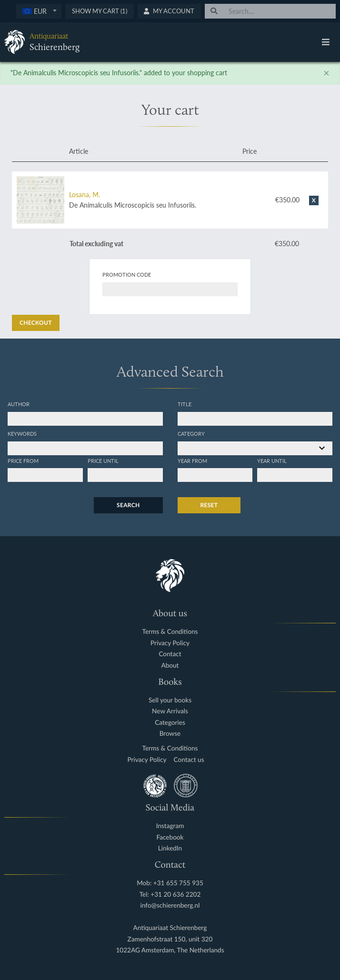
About (170, 665)
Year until (272, 460)
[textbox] (39, 11)
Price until (103, 460)
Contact (170, 654)
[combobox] (39, 11)
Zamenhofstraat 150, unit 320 (170, 939)
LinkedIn (170, 848)
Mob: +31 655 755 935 (170, 883)
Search (128, 505)
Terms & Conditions (170, 632)
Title (185, 404)
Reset (209, 505)
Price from (23, 460)
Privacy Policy (170, 643)
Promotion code (127, 274)
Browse (170, 734)
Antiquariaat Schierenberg (170, 928)
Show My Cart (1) (100, 11)
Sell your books (170, 700)
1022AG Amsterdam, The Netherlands (170, 950)
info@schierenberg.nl (170, 905)
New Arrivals (170, 711)
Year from (192, 460)
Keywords (22, 433)
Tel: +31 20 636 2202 (170, 895)
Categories (170, 723)
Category (191, 433)
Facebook (170, 837)
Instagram (170, 826)
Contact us (189, 760)
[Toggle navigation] (326, 42)
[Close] (326, 73)
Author (19, 404)
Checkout (36, 323)
